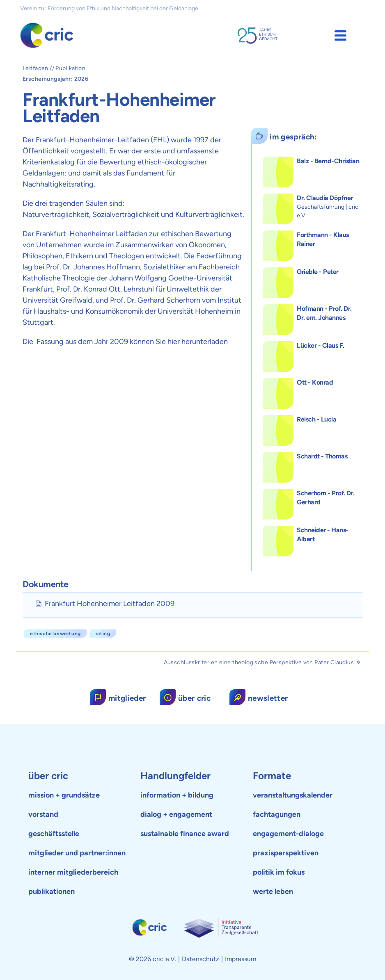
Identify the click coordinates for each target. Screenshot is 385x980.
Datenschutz (201, 959)
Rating (103, 634)
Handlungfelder (175, 776)
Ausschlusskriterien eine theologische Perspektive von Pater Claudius (262, 662)
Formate (272, 776)
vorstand (43, 814)
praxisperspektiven (286, 853)
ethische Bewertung (55, 634)
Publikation (70, 68)
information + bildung (177, 795)
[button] (340, 35)
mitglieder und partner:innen (77, 853)
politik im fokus (279, 872)
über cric (48, 776)
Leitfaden (36, 68)
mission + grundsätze (64, 795)
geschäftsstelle (54, 834)
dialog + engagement (176, 814)
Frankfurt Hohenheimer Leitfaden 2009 (110, 604)
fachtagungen (277, 814)
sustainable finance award (185, 834)
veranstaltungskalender (293, 795)
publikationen (52, 891)
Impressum (241, 959)
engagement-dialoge (288, 834)
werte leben (273, 891)
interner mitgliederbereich (73, 872)
